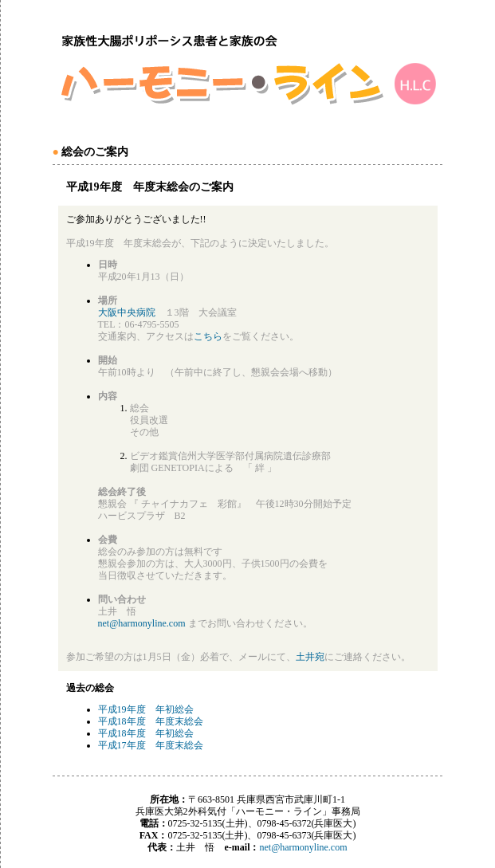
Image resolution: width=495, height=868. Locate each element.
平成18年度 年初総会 (146, 733)
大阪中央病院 (127, 312)
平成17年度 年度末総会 (151, 745)
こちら (208, 336)
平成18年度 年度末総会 (151, 721)
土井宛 (310, 657)
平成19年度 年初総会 (146, 709)
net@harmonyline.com (142, 623)
